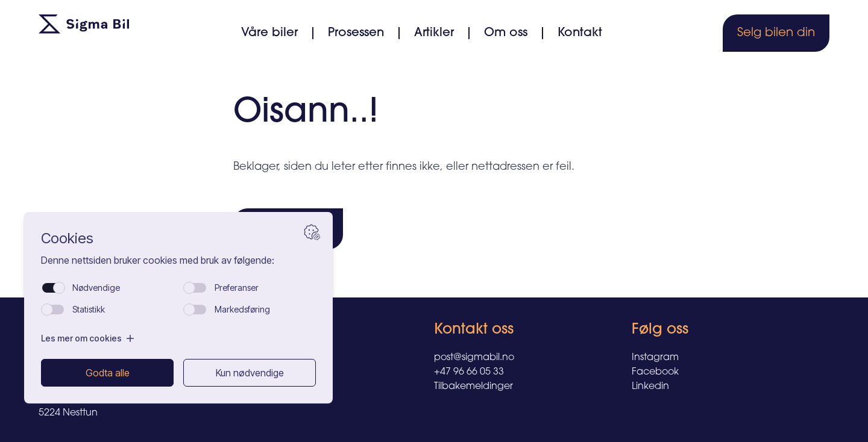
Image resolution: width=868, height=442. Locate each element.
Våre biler (269, 33)
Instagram (655, 358)
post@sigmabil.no (474, 358)
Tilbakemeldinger (473, 387)
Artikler (434, 33)
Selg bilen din (776, 33)
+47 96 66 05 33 (469, 372)
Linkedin (650, 387)
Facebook (655, 372)
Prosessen (356, 33)
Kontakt (580, 33)
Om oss (506, 33)
